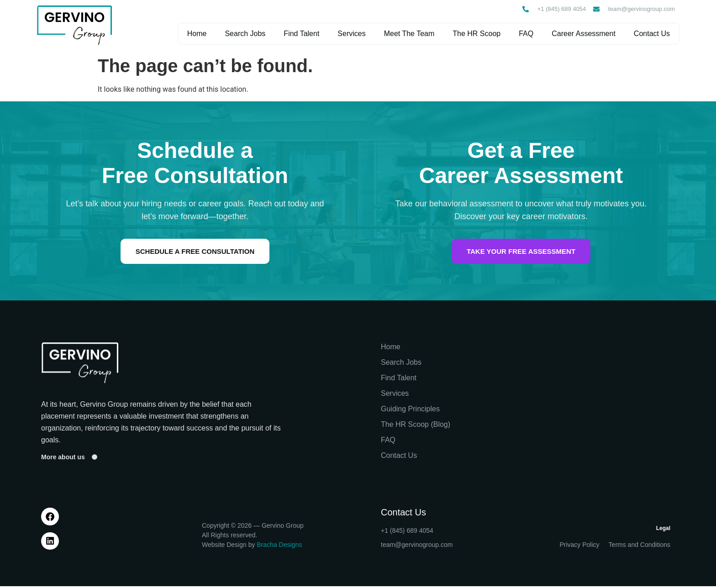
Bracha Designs (279, 546)
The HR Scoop (476, 34)
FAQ (526, 34)
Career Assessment (583, 34)
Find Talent (301, 34)
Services (351, 34)
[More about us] (95, 458)
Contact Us (651, 34)
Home (197, 34)
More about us (63, 457)
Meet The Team (409, 34)
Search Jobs (245, 34)
